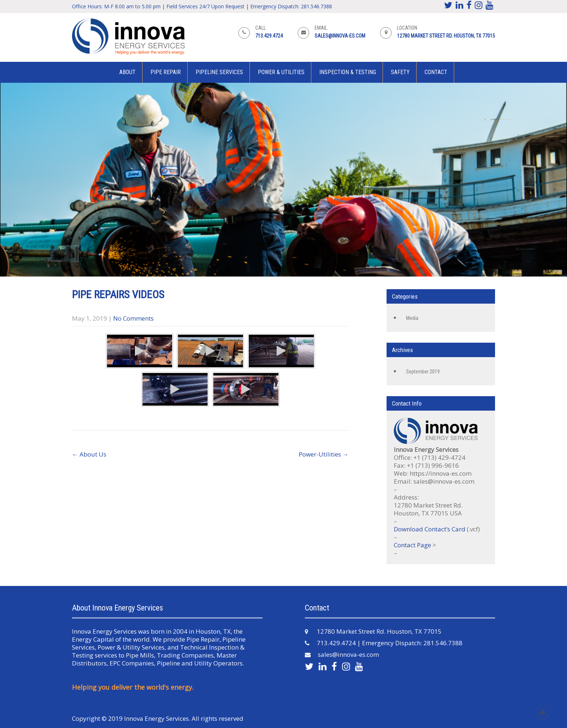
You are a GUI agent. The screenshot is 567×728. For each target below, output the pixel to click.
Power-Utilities (324, 454)
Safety (400, 72)
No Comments (133, 318)
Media (412, 318)
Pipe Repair (166, 72)
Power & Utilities (281, 72)
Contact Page (412, 545)
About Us (89, 454)
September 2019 (423, 372)
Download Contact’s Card (430, 529)
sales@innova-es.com (340, 36)
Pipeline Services (219, 72)
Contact (436, 72)
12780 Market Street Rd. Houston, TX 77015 (446, 36)
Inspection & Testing (348, 72)
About (127, 72)
